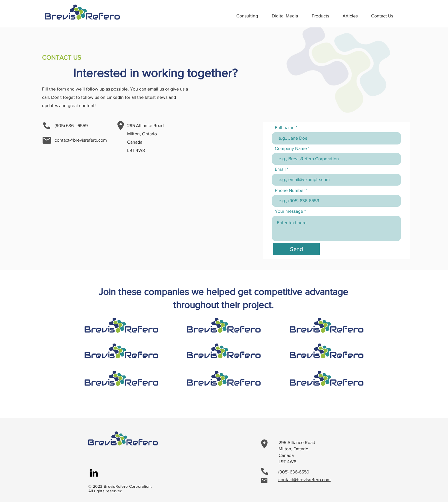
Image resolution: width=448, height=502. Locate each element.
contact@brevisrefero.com (81, 140)
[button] (323, 16)
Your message (289, 211)
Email (280, 169)
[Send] (296, 249)
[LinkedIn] (94, 473)
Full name (285, 128)
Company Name (291, 148)
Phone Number (290, 190)
